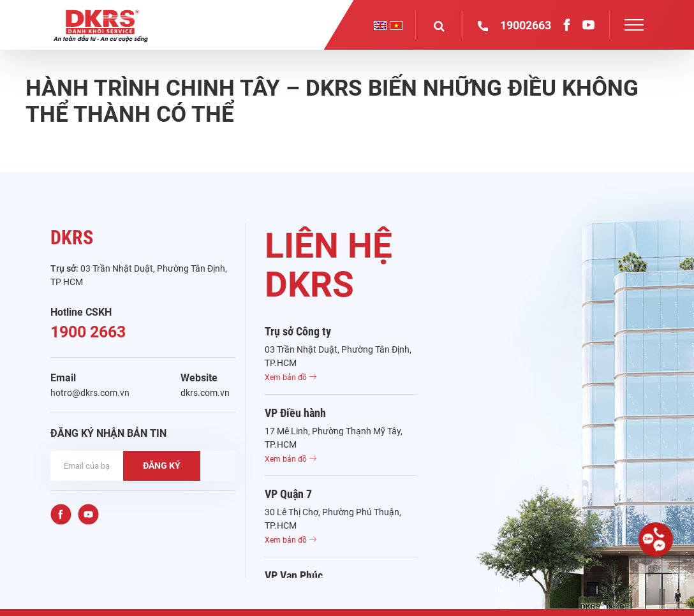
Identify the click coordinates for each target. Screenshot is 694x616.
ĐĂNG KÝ (162, 466)
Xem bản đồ (291, 378)
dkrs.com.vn (205, 393)
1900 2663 (88, 332)
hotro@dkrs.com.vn (90, 393)
